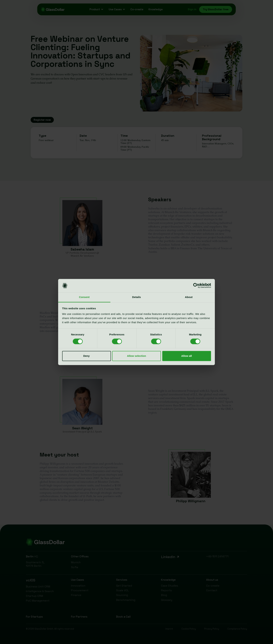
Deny (86, 356)
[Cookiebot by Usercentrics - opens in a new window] (196, 286)
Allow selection (136, 356)
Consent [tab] (84, 297)
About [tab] (189, 297)
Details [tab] (136, 297)
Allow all (187, 356)
